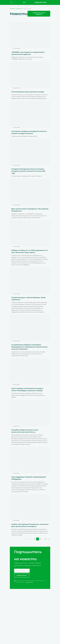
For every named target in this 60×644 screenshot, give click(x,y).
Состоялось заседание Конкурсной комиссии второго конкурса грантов (29, 132)
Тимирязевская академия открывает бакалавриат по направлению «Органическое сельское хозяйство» (29, 347)
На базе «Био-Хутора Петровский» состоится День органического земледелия (30, 525)
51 (40, 539)
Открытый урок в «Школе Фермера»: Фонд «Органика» (28, 299)
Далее (49, 539)
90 (46, 539)
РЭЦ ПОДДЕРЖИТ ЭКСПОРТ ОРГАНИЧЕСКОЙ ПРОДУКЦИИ (29, 478)
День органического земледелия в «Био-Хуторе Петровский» (30, 210)
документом (30, 582)
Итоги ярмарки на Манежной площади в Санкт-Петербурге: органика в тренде (27, 390)
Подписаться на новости (39, 14)
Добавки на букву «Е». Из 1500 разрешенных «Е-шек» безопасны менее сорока (30, 251)
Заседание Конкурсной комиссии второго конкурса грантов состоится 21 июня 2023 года (28, 171)
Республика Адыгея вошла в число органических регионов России (25, 431)
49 (35, 539)
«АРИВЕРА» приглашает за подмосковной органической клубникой (28, 53)
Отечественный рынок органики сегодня (28, 92)
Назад (26, 539)
